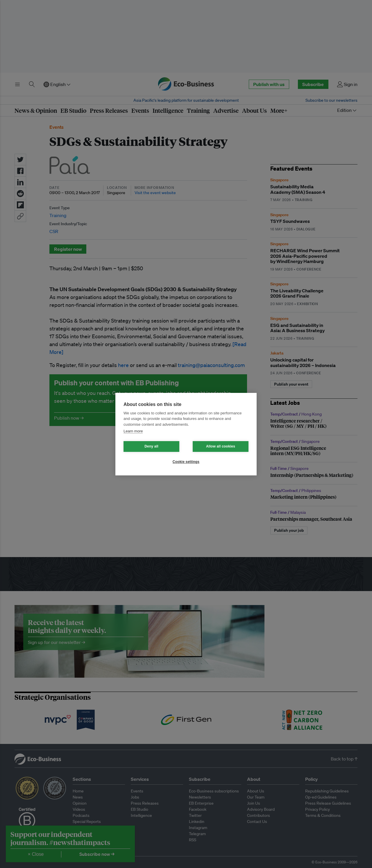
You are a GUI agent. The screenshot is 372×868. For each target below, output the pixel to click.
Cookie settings (186, 462)
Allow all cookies (221, 446)
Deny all (151, 446)
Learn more (133, 431)
